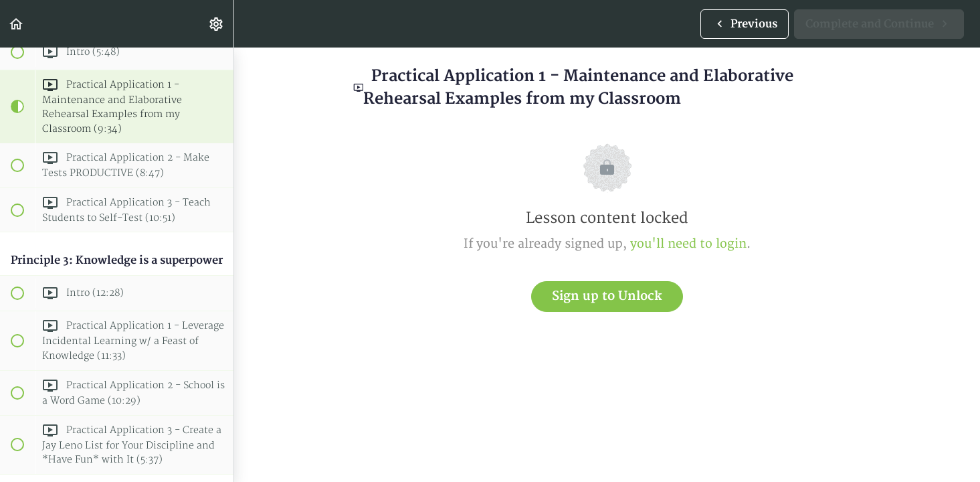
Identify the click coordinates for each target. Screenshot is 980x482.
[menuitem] (217, 24)
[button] (17, 24)
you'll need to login (688, 244)
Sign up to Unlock (607, 296)
